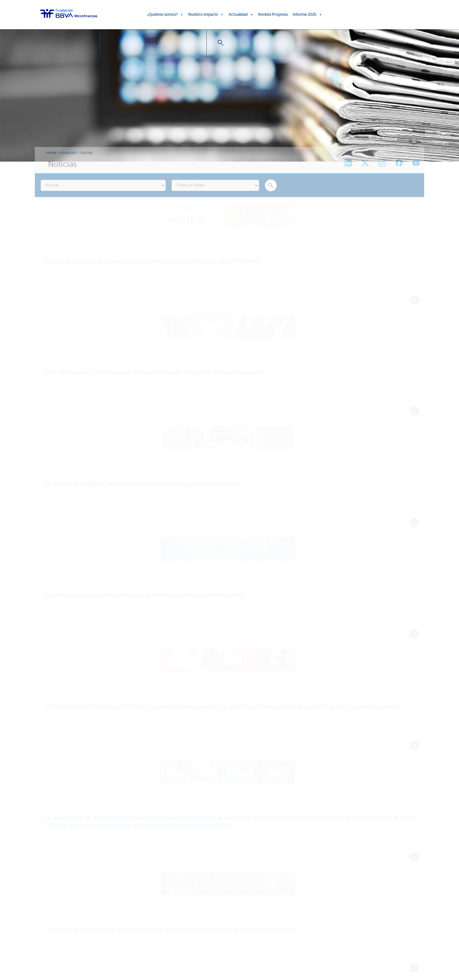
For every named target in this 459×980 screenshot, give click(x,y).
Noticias (287, 826)
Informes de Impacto (191, 835)
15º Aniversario (186, 843)
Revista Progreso (273, 15)
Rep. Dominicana (55, 910)
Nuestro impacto (206, 15)
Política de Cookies (220, 953)
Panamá (47, 927)
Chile (44, 919)
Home (51, 153)
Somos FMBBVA (54, 826)
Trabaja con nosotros (72, 946)
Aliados (46, 852)
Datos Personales (269, 953)
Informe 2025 (308, 15)
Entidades (48, 843)
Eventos (287, 835)
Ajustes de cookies (18, 964)
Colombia (48, 893)
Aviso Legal (245, 953)
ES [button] (382, 16)
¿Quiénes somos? (165, 15)
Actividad (47, 860)
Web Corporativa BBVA (301, 953)
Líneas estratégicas (56, 835)
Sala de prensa (293, 843)
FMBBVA (47, 885)
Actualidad (241, 15)
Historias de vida (187, 826)
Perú (43, 902)
